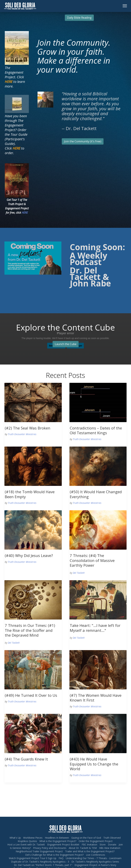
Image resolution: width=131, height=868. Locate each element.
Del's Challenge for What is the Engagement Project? (54, 855)
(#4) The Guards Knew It (26, 759)
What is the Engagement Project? (58, 841)
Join (121, 845)
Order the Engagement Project (96, 841)
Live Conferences (96, 855)
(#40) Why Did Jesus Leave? (29, 555)
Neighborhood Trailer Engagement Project (39, 851)
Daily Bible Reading (79, 18)
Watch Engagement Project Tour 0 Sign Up (33, 858)
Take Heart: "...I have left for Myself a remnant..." (95, 628)
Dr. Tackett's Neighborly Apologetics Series (95, 862)
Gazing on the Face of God (86, 838)
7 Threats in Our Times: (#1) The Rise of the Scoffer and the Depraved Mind (30, 630)
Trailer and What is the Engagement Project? (90, 851)
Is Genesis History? (20, 848)
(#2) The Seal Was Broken (28, 428)
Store (103, 845)
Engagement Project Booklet (63, 845)
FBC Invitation (89, 845)
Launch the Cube (66, 344)
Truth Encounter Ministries (22, 434)
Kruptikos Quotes (27, 841)
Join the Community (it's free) (83, 141)
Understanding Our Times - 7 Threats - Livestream (94, 858)
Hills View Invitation (110, 848)
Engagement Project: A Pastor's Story (95, 865)
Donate (112, 845)
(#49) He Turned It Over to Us (31, 695)
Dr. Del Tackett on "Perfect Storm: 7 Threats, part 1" (43, 865)
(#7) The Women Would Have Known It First (96, 698)
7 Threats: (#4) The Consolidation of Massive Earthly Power (92, 560)
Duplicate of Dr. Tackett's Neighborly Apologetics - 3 (40, 862)
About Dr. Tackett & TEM (83, 848)
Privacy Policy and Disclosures (50, 848)
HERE (25, 213)
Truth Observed (112, 838)
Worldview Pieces (33, 838)
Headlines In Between (57, 838)
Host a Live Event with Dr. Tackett (26, 845)
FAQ (61, 858)
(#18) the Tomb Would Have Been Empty (30, 494)
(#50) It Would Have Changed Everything (96, 494)
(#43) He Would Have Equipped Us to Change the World (94, 764)
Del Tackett (79, 573)
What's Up (15, 838)
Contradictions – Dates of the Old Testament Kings (96, 430)
